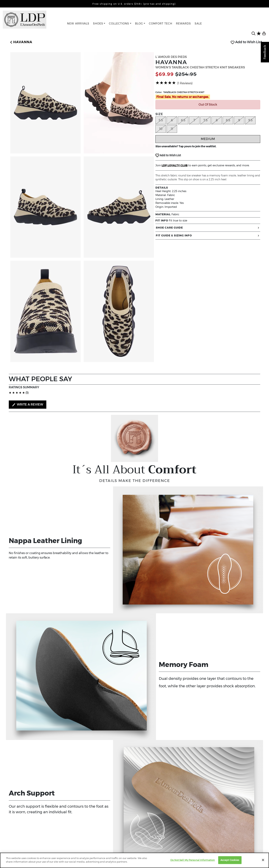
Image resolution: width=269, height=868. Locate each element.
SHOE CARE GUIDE (208, 228)
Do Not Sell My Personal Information (193, 860)
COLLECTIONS (119, 24)
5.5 (161, 120)
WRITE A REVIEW (28, 405)
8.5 (228, 120)
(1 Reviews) (185, 83)
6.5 (183, 120)
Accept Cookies (230, 860)
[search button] (253, 33)
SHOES (98, 24)
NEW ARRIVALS (78, 24)
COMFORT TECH (161, 24)
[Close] (263, 860)
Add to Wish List (246, 42)
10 (161, 129)
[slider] (166, 83)
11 (172, 129)
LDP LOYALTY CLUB (175, 165)
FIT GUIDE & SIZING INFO (208, 236)
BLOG (139, 24)
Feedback (265, 52)
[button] (21, 42)
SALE (198, 24)
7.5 (205, 120)
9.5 (250, 120)
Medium (208, 139)
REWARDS (183, 24)
